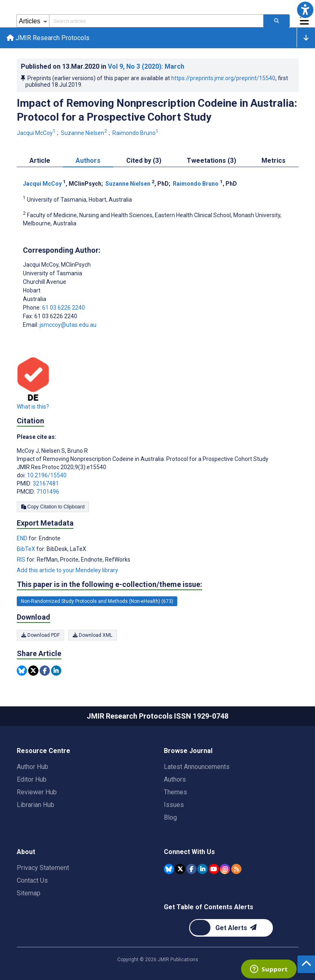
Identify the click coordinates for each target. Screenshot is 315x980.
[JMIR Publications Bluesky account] (169, 869)
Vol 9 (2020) (146, 66)
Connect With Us (189, 852)
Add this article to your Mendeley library (67, 570)
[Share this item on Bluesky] (22, 671)
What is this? (33, 407)
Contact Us (32, 880)
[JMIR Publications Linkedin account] (202, 869)
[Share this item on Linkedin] (56, 671)
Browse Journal (188, 751)
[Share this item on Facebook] (45, 671)
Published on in (103, 66)
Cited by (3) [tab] (144, 161)
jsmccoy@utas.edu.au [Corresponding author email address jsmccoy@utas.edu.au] (68, 325)
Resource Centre (44, 751)
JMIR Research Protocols (48, 38)
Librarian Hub (36, 805)
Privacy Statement (43, 868)
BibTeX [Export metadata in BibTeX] (27, 549)
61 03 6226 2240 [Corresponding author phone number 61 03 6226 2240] (64, 308)
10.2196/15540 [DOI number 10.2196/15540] (47, 475)
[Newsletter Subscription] (231, 928)
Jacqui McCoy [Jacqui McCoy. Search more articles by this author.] (37, 133)
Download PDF (40, 635)
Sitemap (29, 893)
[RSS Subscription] (236, 869)
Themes (175, 792)
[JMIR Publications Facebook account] (191, 869)
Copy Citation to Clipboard (53, 507)
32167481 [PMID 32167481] (46, 483)
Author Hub (32, 767)
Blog (170, 817)
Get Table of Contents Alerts (209, 907)
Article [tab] (40, 161)
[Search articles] (277, 21)
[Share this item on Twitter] (33, 671)
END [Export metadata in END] (23, 538)
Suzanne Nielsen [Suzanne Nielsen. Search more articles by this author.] (85, 133)
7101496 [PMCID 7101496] (48, 492)
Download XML (93, 635)
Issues (174, 805)
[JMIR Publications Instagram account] (225, 869)
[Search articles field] (156, 21)
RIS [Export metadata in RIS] (22, 560)
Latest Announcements (197, 767)
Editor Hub (32, 779)
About (26, 852)
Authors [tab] (88, 161)
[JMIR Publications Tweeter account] (180, 869)
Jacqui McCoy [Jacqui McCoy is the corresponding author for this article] (57, 265)
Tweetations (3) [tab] (211, 161)
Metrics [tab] (274, 161)
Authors (175, 779)
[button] (305, 10)
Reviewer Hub (37, 792)
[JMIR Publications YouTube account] (214, 869)
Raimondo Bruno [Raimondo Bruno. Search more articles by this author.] (136, 133)
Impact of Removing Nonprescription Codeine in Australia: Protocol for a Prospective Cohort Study (157, 110)
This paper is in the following (109, 584)
